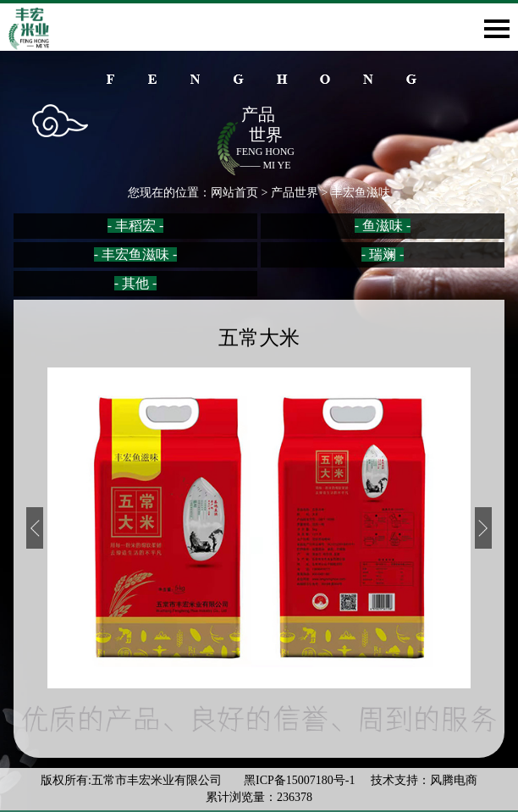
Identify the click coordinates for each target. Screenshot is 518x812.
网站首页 (234, 193)
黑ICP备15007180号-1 (301, 780)
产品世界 (295, 193)
